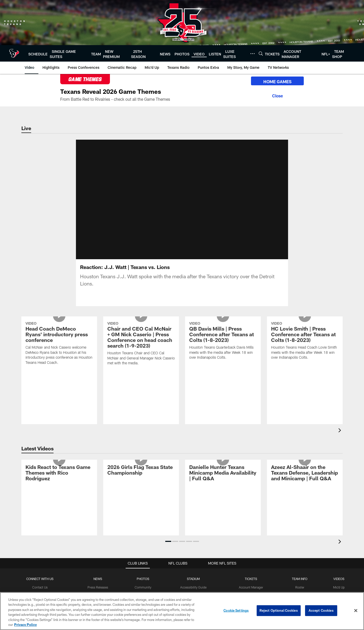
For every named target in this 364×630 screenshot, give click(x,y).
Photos (143, 579)
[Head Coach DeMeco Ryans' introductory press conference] (59, 344)
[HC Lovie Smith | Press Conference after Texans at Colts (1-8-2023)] (305, 341)
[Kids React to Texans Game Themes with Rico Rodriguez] (59, 473)
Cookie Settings (236, 610)
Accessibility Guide (193, 587)
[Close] (277, 95)
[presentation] (341, 431)
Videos (339, 579)
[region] (182, 611)
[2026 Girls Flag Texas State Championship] (141, 471)
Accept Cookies (321, 610)
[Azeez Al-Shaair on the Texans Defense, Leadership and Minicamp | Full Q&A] (305, 473)
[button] (168, 541)
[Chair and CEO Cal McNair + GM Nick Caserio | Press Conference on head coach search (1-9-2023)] (141, 344)
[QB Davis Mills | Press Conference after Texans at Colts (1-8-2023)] (223, 341)
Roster (300, 587)
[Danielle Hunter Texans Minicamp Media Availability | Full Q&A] (223, 473)
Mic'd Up (339, 587)
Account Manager (251, 587)
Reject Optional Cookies (279, 610)
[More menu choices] (253, 54)
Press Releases (98, 587)
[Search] (261, 53)
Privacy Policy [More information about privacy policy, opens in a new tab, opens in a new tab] (25, 625)
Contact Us (40, 587)
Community (143, 587)
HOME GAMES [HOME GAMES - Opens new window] (277, 82)
